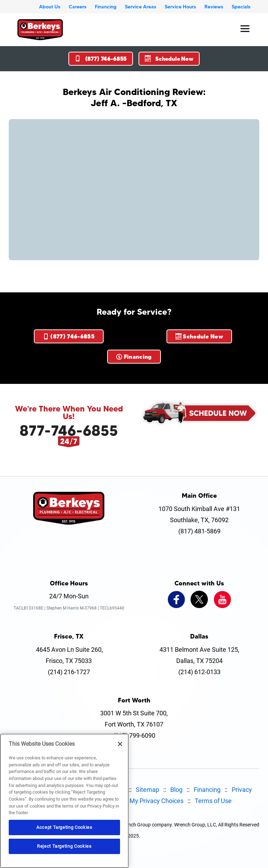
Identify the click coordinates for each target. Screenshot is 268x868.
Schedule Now (169, 59)
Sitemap (147, 790)
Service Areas (141, 7)
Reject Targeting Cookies (64, 846)
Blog (176, 790)
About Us (50, 7)
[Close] (120, 744)
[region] (64, 801)
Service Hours (180, 7)
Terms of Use (213, 801)
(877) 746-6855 (101, 59)
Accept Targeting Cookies (64, 827)
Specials (241, 7)
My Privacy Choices (157, 801)
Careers (78, 7)
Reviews (214, 7)
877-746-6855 (69, 430)
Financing (106, 7)
